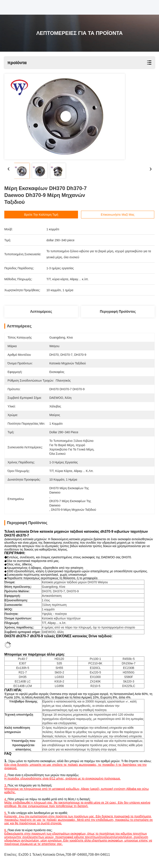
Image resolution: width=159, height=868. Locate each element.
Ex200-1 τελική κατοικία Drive (41, 855)
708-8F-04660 (76, 855)
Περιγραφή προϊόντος (118, 312)
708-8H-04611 (99, 855)
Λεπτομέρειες (41, 312)
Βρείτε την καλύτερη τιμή (48, 215)
